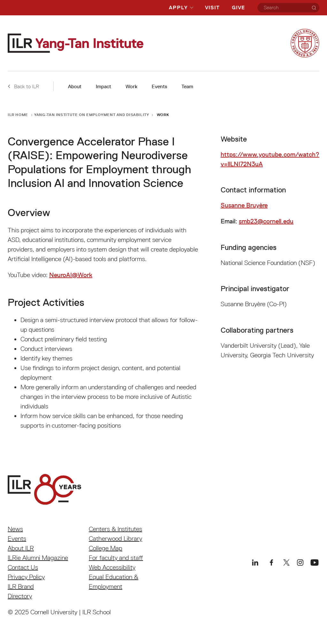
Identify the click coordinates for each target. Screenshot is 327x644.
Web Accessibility (112, 567)
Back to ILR (23, 86)
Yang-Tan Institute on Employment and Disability (91, 115)
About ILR (21, 548)
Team (187, 86)
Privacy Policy (26, 577)
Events (159, 86)
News (15, 529)
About (75, 86)
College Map (106, 548)
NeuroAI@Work (71, 275)
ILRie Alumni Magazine (38, 558)
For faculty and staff (116, 558)
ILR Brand (21, 586)
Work (131, 86)
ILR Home (18, 115)
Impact (103, 86)
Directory (20, 596)
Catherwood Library (115, 539)
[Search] (314, 8)
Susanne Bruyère (244, 205)
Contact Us (23, 567)
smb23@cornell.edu (266, 221)
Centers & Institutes (115, 529)
